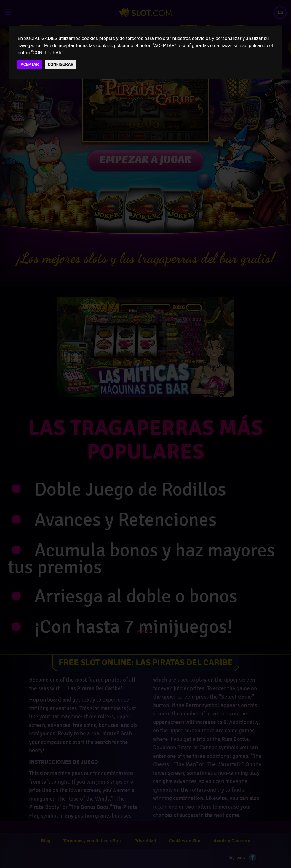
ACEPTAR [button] (30, 64)
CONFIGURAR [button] (61, 64)
